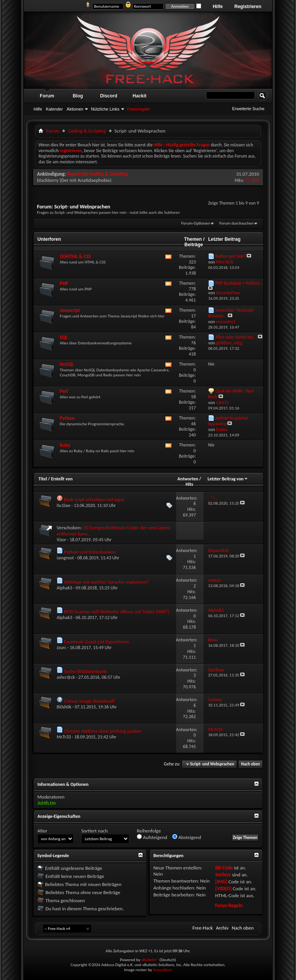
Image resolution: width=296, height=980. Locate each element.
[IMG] (221, 882)
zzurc (61, 648)
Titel (43, 479)
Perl (64, 391)
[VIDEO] (223, 889)
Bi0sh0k (64, 707)
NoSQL (67, 364)
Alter (42, 831)
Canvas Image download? (90, 701)
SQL (64, 337)
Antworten (188, 479)
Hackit (140, 96)
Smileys (223, 875)
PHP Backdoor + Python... (239, 283)
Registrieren (248, 7)
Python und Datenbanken (90, 552)
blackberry (48, 180)
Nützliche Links (105, 109)
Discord (109, 96)
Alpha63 (64, 588)
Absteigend (187, 837)
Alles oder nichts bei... (236, 337)
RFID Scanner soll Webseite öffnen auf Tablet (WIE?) (117, 612)
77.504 (252, 180)
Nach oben (250, 764)
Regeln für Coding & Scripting (97, 174)
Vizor (61, 540)
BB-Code (224, 868)
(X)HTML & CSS (75, 256)
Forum (47, 96)
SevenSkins (162, 970)
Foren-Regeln (229, 905)
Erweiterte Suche (248, 109)
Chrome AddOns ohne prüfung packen (103, 731)
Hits (189, 484)
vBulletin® (150, 960)
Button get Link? (231, 256)
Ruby (65, 445)
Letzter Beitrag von (228, 479)
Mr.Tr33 (64, 737)
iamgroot (65, 558)
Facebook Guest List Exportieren (97, 642)
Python (67, 418)
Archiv (222, 928)
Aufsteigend (152, 837)
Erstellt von (62, 479)
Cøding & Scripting (87, 131)
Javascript (70, 310)
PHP (64, 283)
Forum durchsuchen (236, 223)
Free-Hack (203, 928)
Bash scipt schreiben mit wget (94, 499)
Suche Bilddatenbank (85, 671)
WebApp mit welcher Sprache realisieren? (106, 582)
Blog (78, 96)
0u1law (63, 505)
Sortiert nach (94, 831)
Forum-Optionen (195, 223)
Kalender (54, 109)
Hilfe (218, 7)
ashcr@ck (66, 677)
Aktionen (75, 109)
